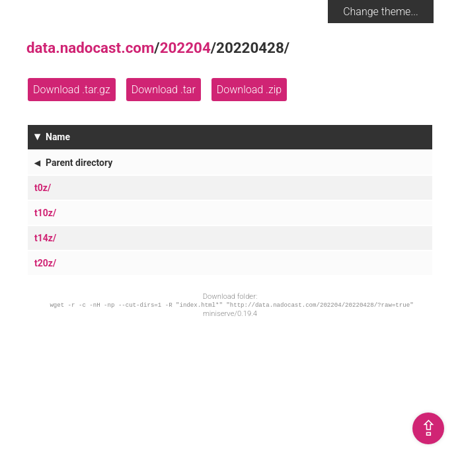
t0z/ (43, 188)
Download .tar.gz (72, 90)
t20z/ (45, 263)
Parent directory (79, 163)
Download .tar (164, 90)
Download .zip (249, 90)
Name (58, 137)
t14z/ (45, 238)
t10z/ (45, 213)
